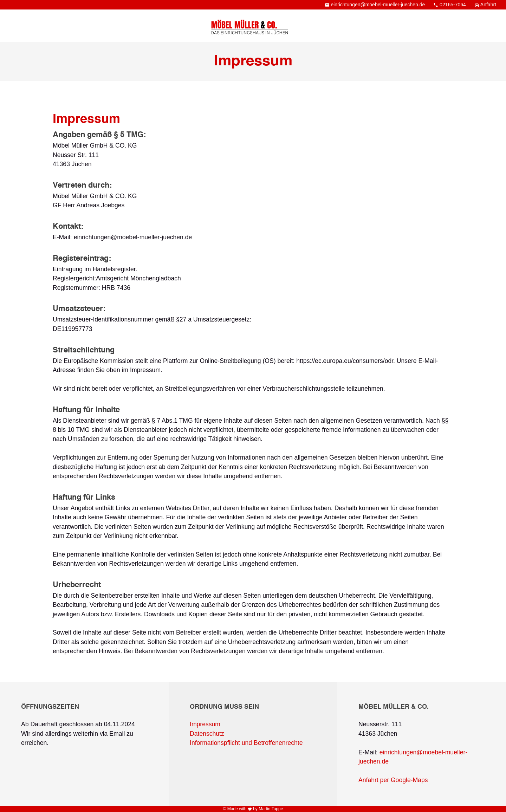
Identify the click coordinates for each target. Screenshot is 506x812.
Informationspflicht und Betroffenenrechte (246, 743)
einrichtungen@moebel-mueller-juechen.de (376, 5)
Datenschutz (207, 734)
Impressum (205, 724)
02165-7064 (450, 5)
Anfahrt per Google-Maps (393, 780)
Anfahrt (485, 5)
